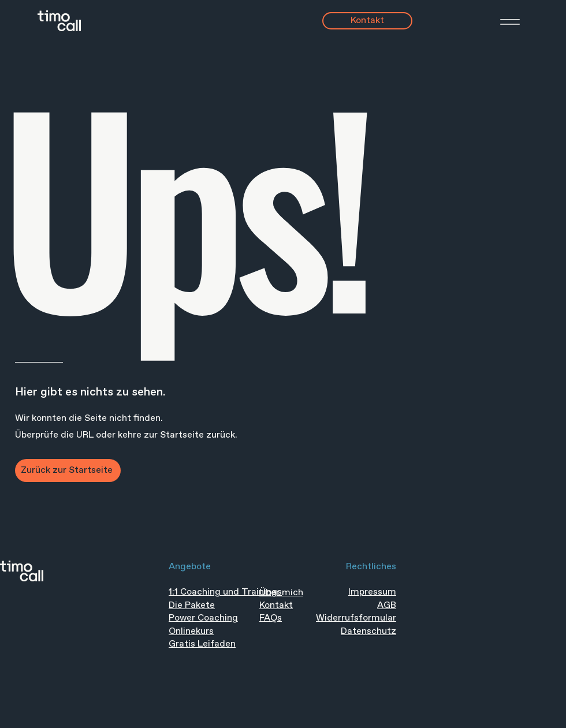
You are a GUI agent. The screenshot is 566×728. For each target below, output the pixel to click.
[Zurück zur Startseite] (68, 471)
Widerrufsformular (356, 618)
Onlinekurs (191, 631)
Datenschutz (368, 631)
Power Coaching (203, 618)
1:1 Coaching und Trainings (225, 592)
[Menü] (496, 22)
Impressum (372, 592)
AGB (387, 605)
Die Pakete (192, 605)
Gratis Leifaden (202, 644)
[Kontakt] (367, 21)
